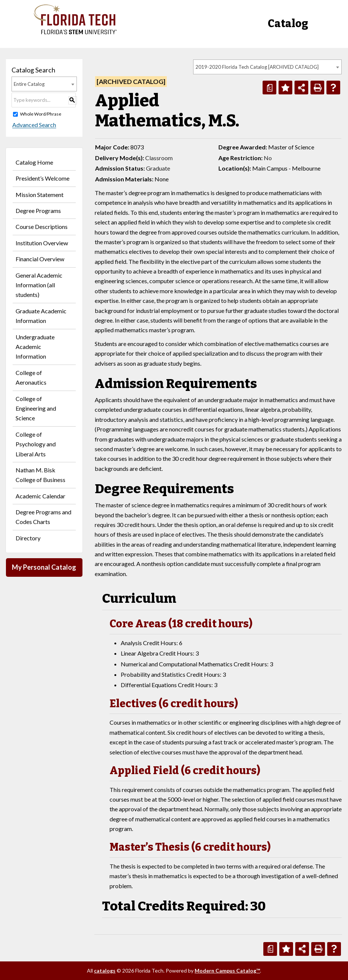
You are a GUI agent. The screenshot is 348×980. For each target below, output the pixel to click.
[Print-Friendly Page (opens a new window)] (317, 88)
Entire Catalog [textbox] (29, 84)
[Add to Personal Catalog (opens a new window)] (285, 88)
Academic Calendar (40, 496)
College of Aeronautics (31, 377)
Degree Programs (38, 211)
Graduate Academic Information (41, 316)
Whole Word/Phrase (41, 114)
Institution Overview (42, 243)
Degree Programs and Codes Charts (43, 517)
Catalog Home (34, 162)
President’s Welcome (43, 178)
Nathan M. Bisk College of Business (40, 475)
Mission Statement (40, 195)
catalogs (105, 971)
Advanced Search (33, 125)
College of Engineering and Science (36, 408)
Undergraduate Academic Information (35, 347)
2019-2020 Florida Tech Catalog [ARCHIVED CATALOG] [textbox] (257, 67)
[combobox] (267, 67)
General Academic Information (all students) (39, 285)
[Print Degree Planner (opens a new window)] (269, 88)
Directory (28, 538)
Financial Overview (40, 259)
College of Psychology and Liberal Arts (36, 444)
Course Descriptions (42, 227)
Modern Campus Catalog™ (227, 971)
